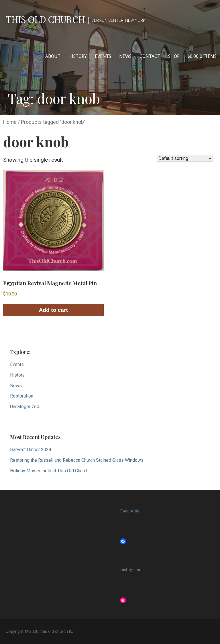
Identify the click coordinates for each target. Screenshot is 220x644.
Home (10, 122)
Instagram (130, 570)
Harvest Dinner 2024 (31, 450)
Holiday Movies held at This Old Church (49, 471)
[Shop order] (185, 158)
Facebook (130, 511)
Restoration (22, 396)
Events (103, 56)
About (53, 56)
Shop (174, 56)
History (78, 56)
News (125, 56)
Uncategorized (25, 407)
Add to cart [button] (53, 310)
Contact (150, 56)
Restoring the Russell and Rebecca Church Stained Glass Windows (77, 460)
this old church (45, 19)
